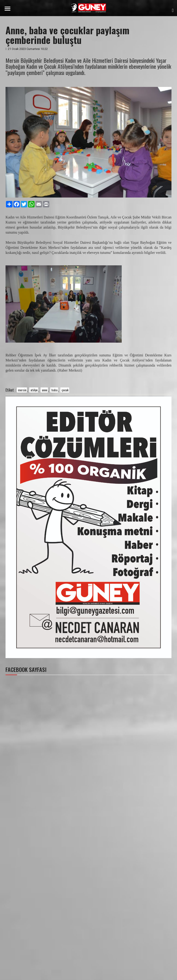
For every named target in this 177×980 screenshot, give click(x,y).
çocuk (65, 390)
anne (44, 390)
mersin (22, 390)
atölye (34, 390)
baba (54, 390)
